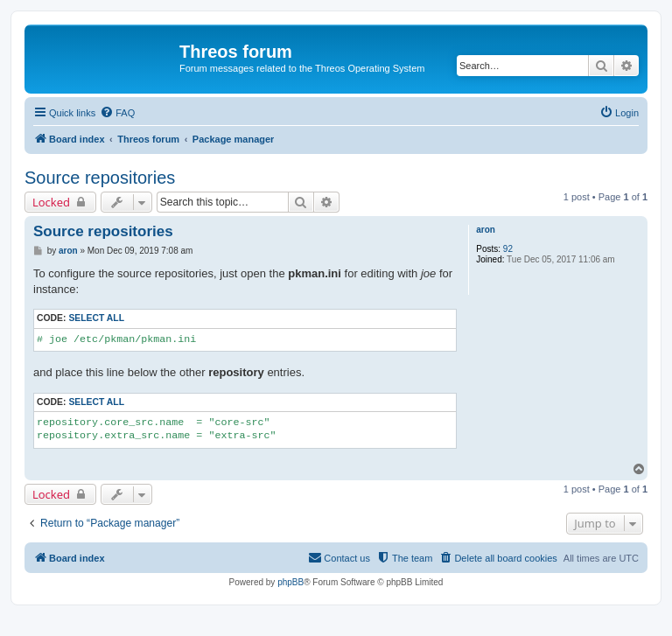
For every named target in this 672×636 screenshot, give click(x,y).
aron (486, 230)
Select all (96, 318)
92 (508, 249)
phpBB (290, 582)
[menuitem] (117, 113)
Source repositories (100, 178)
